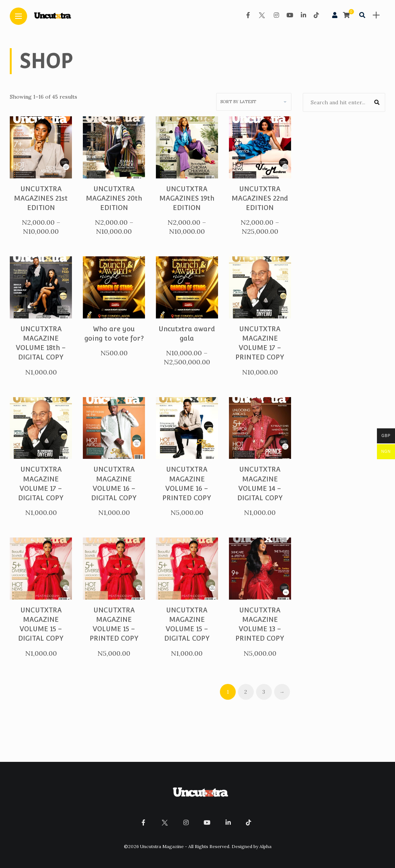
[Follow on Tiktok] (316, 15)
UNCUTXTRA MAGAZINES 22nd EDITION (260, 198)
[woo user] (335, 15)
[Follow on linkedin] (303, 15)
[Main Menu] (18, 16)
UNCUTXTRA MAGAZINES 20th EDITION (114, 198)
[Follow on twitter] (262, 15)
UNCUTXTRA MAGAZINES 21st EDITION (41, 198)
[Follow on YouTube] (290, 15)
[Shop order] (254, 102)
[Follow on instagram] (276, 15)
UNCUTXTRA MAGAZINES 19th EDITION (187, 198)
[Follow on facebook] (248, 15)
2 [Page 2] (246, 692)
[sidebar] (376, 15)
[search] (362, 15)
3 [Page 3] (264, 692)
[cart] (347, 15)
